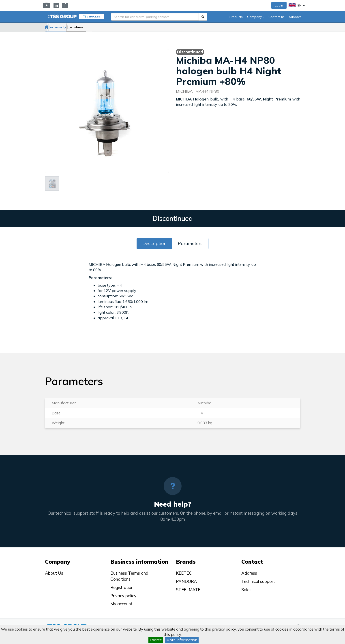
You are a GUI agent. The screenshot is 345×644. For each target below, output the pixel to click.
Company (256, 17)
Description (154, 243)
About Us (54, 573)
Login (279, 5)
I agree (156, 640)
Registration (122, 587)
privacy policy (224, 629)
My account (121, 604)
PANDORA (186, 581)
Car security (71, 27)
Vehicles (93, 16)
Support (295, 17)
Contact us (276, 17)
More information (182, 640)
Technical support (258, 581)
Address (249, 573)
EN (297, 5)
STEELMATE (188, 590)
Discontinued (99, 27)
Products (236, 17)
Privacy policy (123, 596)
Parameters (190, 243)
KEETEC (184, 573)
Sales (246, 590)
